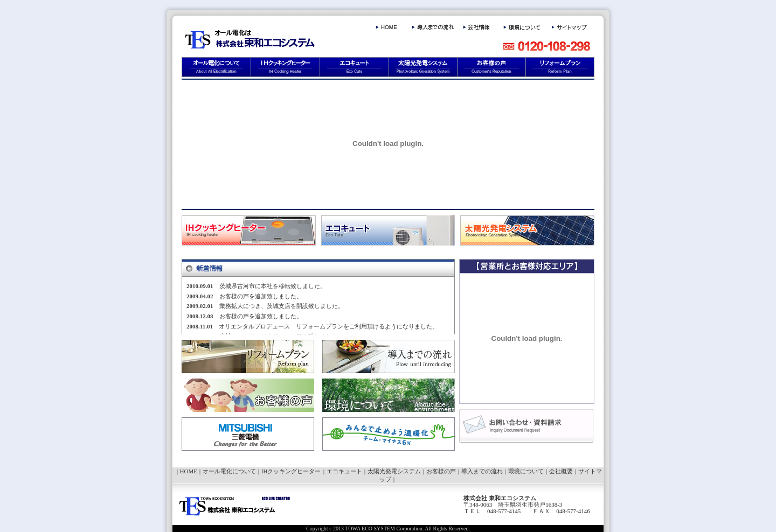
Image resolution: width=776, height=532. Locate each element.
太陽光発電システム (394, 471)
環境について (526, 471)
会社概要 (561, 471)
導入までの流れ (482, 471)
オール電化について (229, 471)
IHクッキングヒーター (291, 471)
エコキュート (344, 471)
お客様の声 (441, 471)
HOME (189, 471)
